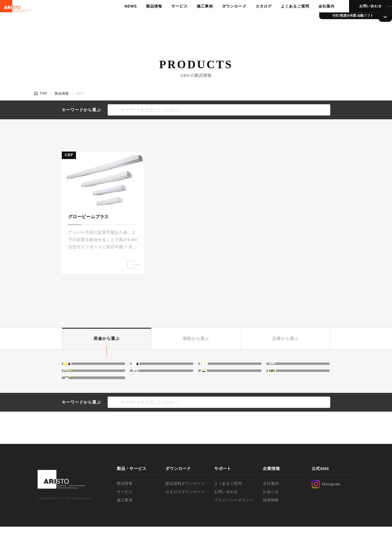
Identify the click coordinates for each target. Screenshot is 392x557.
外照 (149, 386)
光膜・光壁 (155, 369)
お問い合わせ (359, 17)
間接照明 (85, 369)
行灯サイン (223, 386)
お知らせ (271, 522)
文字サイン (291, 386)
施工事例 (197, 17)
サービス (172, 17)
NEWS (125, 17)
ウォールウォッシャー (97, 386)
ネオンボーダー (296, 369)
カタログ (254, 17)
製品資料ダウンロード (185, 514)
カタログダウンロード (185, 522)
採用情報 (271, 530)
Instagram (326, 515)
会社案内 (315, 17)
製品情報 (147, 17)
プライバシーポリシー (234, 530)
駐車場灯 (85, 403)
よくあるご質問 (285, 17)
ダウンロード (225, 17)
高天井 (219, 369)
